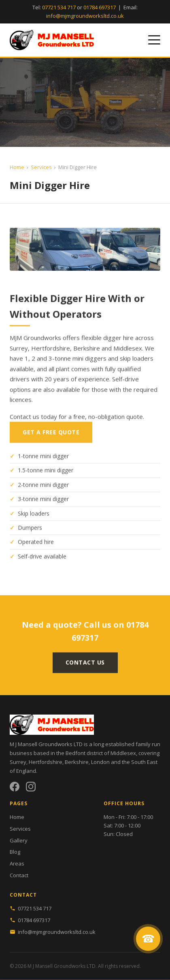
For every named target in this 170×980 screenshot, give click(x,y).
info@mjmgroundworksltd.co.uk (85, 16)
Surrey (18, 762)
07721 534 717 (59, 7)
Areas (17, 863)
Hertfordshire (46, 762)
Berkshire (77, 762)
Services (41, 167)
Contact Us (85, 667)
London (100, 762)
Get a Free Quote (51, 436)
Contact (19, 875)
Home (17, 167)
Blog (15, 852)
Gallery (19, 840)
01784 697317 (100, 7)
